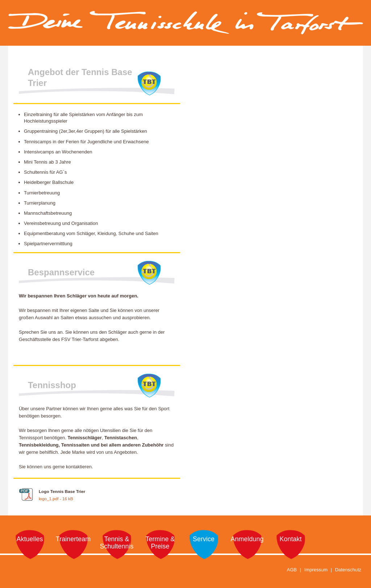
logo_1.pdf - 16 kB (56, 499)
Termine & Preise (160, 543)
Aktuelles (30, 539)
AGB (292, 570)
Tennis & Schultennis (116, 543)
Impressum (316, 570)
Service (204, 539)
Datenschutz (348, 570)
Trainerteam (73, 539)
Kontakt (290, 539)
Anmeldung (247, 539)
